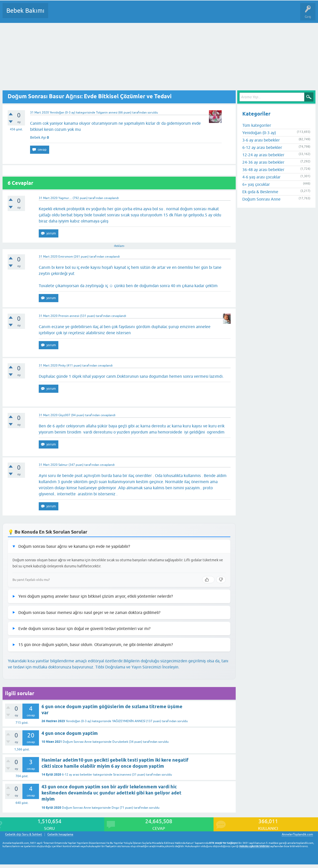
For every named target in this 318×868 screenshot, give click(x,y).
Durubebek (120, 742)
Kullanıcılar (125, 14)
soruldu (153, 113)
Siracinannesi (122, 775)
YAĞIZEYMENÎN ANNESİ (129, 721)
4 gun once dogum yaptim (70, 733)
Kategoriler (104, 14)
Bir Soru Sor (147, 14)
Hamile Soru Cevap (214, 14)
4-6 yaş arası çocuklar (261, 177)
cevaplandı (111, 198)
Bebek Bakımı (25, 11)
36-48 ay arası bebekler (263, 170)
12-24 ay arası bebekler (263, 155)
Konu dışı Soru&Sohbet (177, 14)
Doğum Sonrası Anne (77, 742)
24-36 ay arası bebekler (263, 162)
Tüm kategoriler (257, 125)
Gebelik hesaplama (60, 835)
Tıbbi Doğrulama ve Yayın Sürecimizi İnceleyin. (137, 667)
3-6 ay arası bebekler (261, 140)
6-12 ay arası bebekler (77, 775)
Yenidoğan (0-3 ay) (63, 113)
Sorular (57, 14)
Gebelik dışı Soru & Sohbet (24, 835)
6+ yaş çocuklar (256, 184)
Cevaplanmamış (79, 14)
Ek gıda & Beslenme (260, 192)
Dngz (115, 808)
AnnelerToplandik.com (297, 834)
